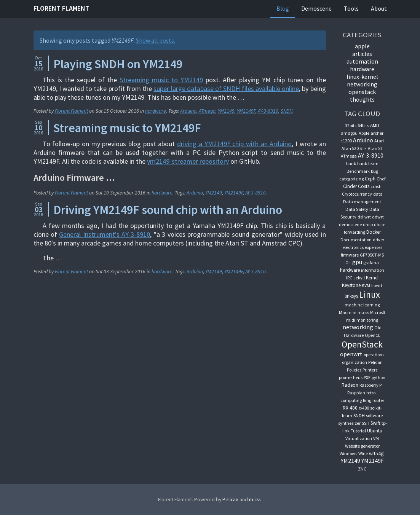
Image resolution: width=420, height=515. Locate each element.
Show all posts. (156, 40)
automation (362, 61)
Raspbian (356, 393)
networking (362, 84)
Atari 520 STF (354, 148)
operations (374, 355)
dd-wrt (364, 217)
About (379, 8)
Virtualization (359, 438)
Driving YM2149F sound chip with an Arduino (168, 210)
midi (351, 320)
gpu (357, 262)
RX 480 (350, 408)
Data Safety (357, 209)
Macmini (348, 312)
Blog (283, 8)
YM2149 (226, 111)
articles (362, 54)
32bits (351, 125)
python (378, 377)
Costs (364, 186)
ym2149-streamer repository (188, 161)
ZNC (362, 469)
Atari (379, 141)
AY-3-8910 (268, 111)
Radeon (350, 385)
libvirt (377, 285)
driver (378, 240)
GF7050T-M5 (372, 255)
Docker (374, 232)
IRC (349, 278)
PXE (367, 377)
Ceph (370, 179)
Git (348, 262)
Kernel (372, 278)
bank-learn (368, 163)
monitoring (367, 320)
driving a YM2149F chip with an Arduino (234, 144)
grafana (371, 262)
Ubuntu (375, 431)
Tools (351, 8)
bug (374, 171)
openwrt (351, 354)
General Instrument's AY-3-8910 (105, 234)
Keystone (351, 285)
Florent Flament (61, 8)
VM (376, 438)
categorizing (351, 179)
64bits (363, 125)
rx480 (364, 408)
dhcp (368, 224)
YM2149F (246, 111)
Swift (375, 423)
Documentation (356, 240)
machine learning (362, 305)
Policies (354, 370)
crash (376, 186)
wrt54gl (377, 454)
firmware (350, 255)
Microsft (378, 312)
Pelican (375, 362)
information (373, 270)
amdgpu (349, 133)
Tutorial (358, 431)
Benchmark (358, 171)
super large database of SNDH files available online (226, 88)
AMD (375, 125)
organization (355, 362)
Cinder (350, 186)
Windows (348, 454)
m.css (363, 312)
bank (351, 163)
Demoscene (316, 8)
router (378, 400)
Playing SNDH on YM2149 (118, 64)
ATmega (207, 111)
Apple (364, 133)
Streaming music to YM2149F (127, 128)
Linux (370, 294)
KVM (366, 285)
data (378, 194)
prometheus (351, 377)
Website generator (362, 446)
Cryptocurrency (357, 194)
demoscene (350, 224)
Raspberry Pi (371, 385)
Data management (362, 202)
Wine (363, 454)
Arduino (188, 111)
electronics (353, 247)
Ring (367, 400)
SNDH (287, 111)
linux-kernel (362, 77)
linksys (351, 296)
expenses (374, 247)
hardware (156, 111)
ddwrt (378, 217)
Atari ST (375, 148)
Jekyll (359, 278)
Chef (381, 179)
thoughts (362, 99)
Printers (370, 370)
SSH (366, 423)
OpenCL (373, 335)
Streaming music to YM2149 (161, 80)
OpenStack (362, 92)
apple (362, 46)
